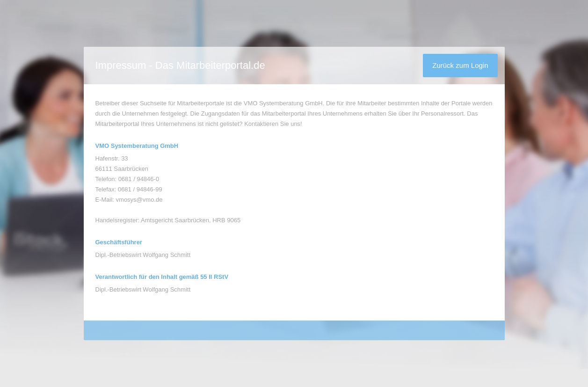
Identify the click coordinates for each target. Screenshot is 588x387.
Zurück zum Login (460, 65)
